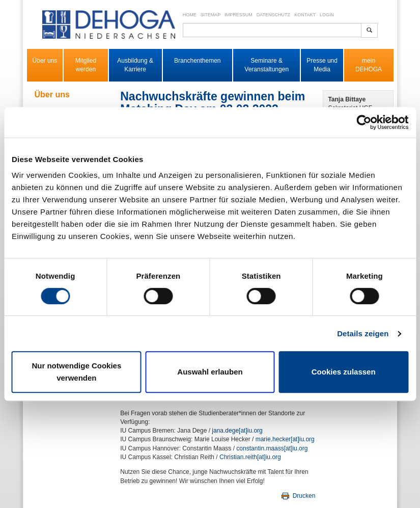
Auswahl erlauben (210, 372)
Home (190, 15)
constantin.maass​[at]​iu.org (272, 448)
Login (327, 15)
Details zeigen (363, 333)
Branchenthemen (197, 61)
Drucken (298, 496)
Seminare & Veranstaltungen (267, 65)
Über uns (45, 61)
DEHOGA (369, 69)
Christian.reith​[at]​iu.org (250, 457)
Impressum (239, 15)
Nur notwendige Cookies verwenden (76, 372)
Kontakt (305, 15)
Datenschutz (273, 15)
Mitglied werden (86, 65)
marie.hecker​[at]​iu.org (285, 439)
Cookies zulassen (344, 372)
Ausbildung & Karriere (135, 65)
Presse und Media (322, 65)
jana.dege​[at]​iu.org (237, 431)
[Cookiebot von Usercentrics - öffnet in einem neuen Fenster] (364, 122)
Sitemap (211, 15)
